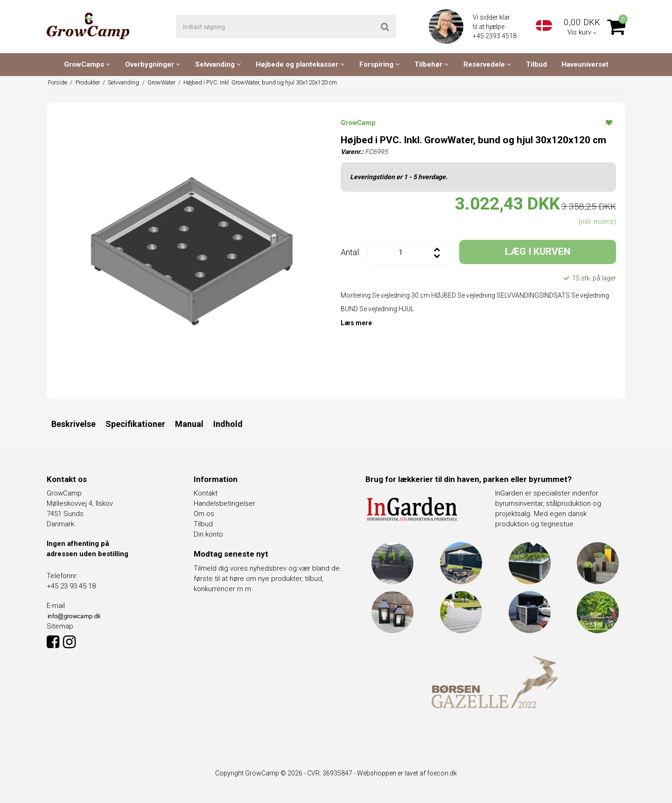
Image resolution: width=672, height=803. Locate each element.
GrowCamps (87, 64)
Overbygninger (153, 64)
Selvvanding (218, 64)
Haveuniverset (585, 64)
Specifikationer (135, 424)
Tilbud (536, 64)
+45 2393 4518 (495, 36)
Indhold (228, 424)
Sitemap (60, 626)
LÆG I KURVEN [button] (538, 251)
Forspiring (380, 64)
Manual (189, 424)
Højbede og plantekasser (300, 64)
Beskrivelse (73, 424)
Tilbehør (432, 64)
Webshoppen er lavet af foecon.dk (407, 773)
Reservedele (487, 64)
